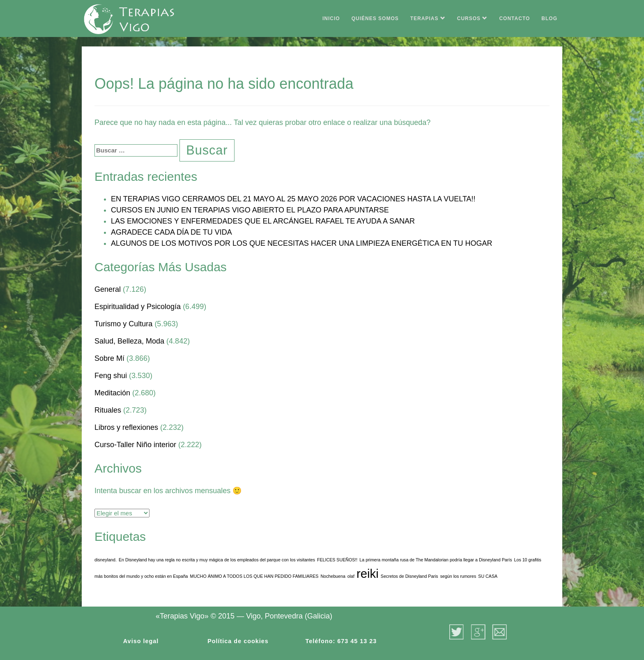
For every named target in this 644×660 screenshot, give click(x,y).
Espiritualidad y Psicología (138, 307)
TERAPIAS (428, 18)
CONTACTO (514, 18)
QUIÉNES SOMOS (375, 18)
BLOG (549, 18)
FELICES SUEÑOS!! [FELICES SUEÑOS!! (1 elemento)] (337, 560)
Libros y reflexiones (126, 427)
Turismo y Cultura (123, 324)
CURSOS (473, 18)
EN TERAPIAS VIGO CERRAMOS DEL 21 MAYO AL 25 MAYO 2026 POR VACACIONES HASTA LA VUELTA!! (293, 199)
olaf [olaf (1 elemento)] (351, 576)
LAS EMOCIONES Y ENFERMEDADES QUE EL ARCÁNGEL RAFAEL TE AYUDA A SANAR (263, 221)
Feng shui (111, 376)
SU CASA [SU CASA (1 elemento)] (488, 576)
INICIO (331, 18)
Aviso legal (141, 641)
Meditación (112, 393)
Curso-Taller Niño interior (135, 445)
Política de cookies (238, 641)
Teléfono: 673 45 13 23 (341, 641)
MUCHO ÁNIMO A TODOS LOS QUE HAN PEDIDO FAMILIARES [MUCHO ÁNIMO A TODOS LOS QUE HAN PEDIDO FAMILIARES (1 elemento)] (254, 576)
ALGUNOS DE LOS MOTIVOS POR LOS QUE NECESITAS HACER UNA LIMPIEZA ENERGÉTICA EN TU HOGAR (302, 243)
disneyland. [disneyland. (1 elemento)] (106, 560)
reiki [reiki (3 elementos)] (368, 573)
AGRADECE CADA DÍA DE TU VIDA (171, 232)
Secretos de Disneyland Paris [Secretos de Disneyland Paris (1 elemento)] (409, 576)
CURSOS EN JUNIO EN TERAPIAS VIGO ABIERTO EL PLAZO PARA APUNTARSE (250, 210)
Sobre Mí (109, 358)
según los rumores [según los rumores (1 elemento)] (458, 576)
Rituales (108, 410)
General (108, 289)
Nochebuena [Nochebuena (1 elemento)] (333, 576)
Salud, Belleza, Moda (129, 341)
